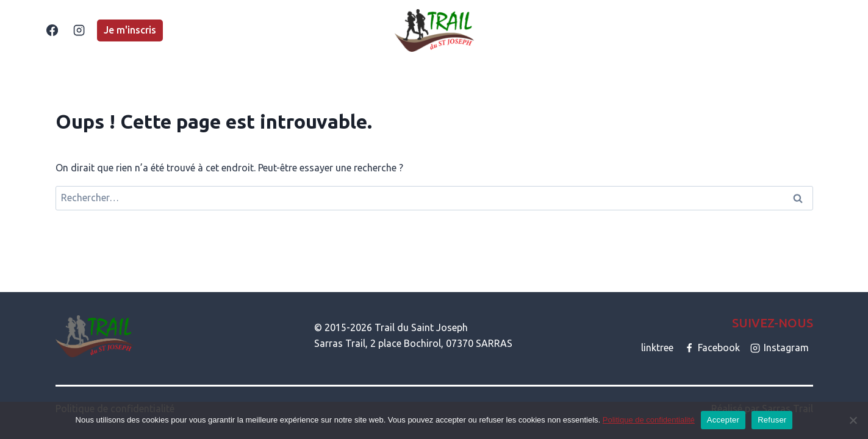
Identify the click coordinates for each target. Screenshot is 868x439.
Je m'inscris (130, 30)
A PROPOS (598, 30)
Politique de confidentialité (649, 420)
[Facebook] (52, 30)
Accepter (723, 420)
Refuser (772, 420)
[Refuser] (853, 420)
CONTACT (657, 30)
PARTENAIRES (724, 30)
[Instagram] (79, 30)
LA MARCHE (361, 30)
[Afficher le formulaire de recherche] (817, 30)
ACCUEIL (220, 30)
